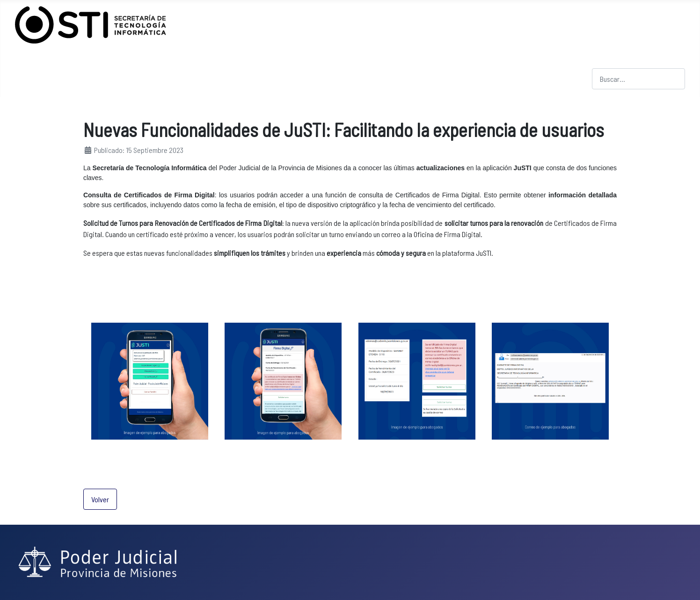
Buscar (602, 62)
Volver (100, 499)
